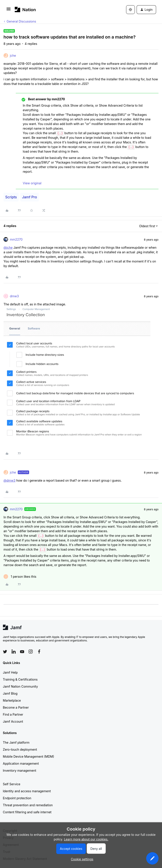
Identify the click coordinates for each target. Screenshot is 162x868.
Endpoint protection (17, 798)
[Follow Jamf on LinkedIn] (14, 651)
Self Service (12, 784)
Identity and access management (27, 791)
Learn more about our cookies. (86, 839)
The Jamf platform (16, 742)
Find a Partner (13, 714)
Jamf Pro (30, 197)
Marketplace (12, 700)
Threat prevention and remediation (28, 805)
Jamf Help (10, 672)
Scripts (11, 197)
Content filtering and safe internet (27, 812)
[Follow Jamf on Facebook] (39, 651)
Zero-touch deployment (20, 749)
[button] (9, 10)
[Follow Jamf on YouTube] (22, 651)
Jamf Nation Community (20, 686)
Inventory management (19, 770)
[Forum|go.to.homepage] (25, 10)
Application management (21, 763)
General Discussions (21, 21)
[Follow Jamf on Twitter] (5, 652)
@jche (8, 247)
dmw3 (14, 296)
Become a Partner (16, 707)
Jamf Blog (10, 693)
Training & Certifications (20, 679)
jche (13, 55)
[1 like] (20, 577)
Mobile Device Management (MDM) (28, 756)
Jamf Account (13, 721)
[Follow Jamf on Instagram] (31, 651)
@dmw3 (9, 480)
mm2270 (16, 239)
